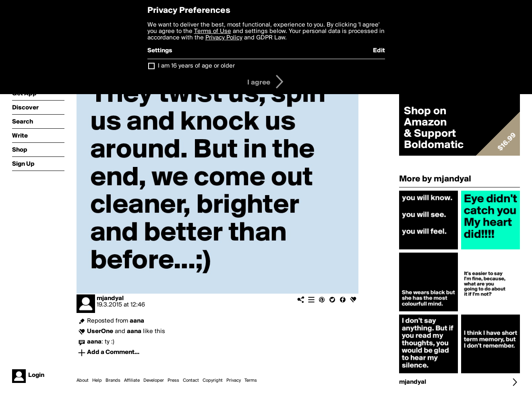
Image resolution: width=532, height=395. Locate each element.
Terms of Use (213, 31)
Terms (251, 381)
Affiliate (132, 381)
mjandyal (110, 298)
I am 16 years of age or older (196, 66)
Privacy (234, 381)
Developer (154, 381)
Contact (191, 381)
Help (97, 381)
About (83, 381)
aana (137, 321)
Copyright (213, 381)
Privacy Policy (224, 38)
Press (173, 381)
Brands (113, 381)
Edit (379, 51)
